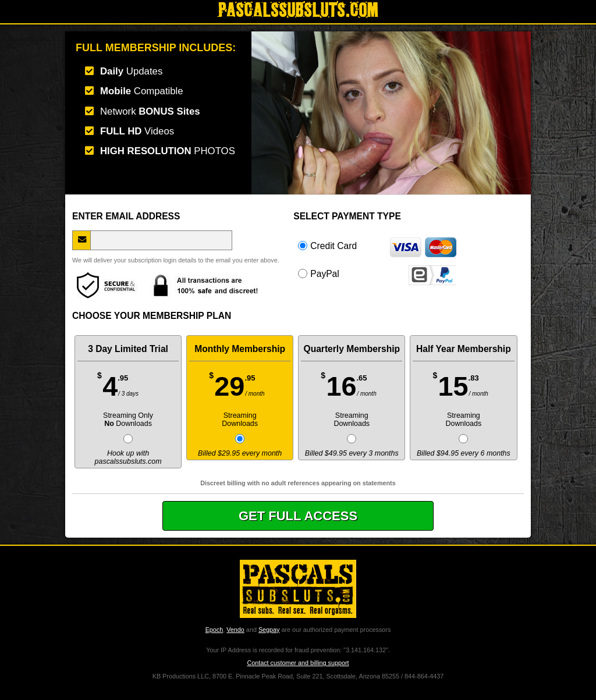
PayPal (377, 273)
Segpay (269, 630)
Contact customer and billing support (298, 663)
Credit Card (377, 246)
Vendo (235, 630)
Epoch (214, 630)
